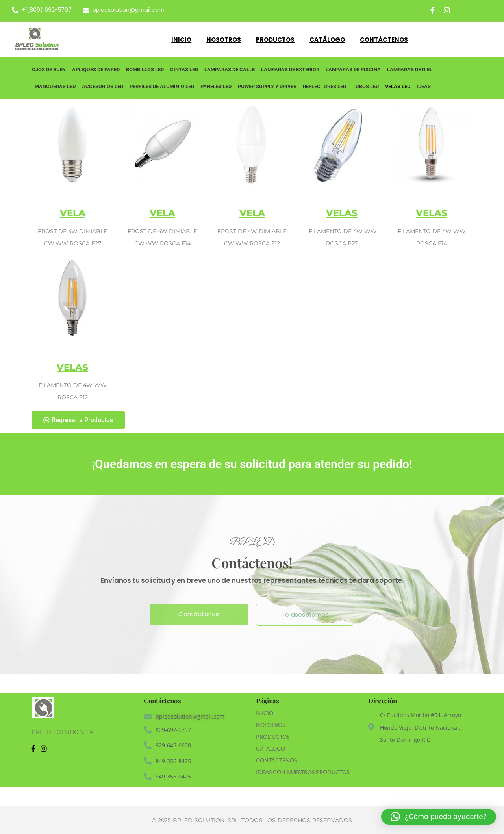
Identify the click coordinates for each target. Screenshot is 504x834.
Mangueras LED (55, 86)
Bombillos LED (145, 69)
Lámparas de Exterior (290, 69)
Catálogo (327, 40)
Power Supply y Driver (267, 86)
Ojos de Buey (49, 69)
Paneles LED (216, 86)
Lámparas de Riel (410, 69)
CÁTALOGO (271, 748)
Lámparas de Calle (230, 69)
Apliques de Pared (96, 69)
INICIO (265, 713)
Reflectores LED (324, 86)
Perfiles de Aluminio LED (162, 86)
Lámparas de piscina (353, 69)
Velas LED (398, 86)
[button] (439, 817)
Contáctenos (384, 40)
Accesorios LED (103, 86)
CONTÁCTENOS (276, 760)
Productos (275, 40)
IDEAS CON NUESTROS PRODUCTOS (303, 772)
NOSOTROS (271, 725)
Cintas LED (184, 69)
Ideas (424, 86)
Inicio (181, 40)
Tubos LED (366, 86)
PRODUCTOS (273, 737)
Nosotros (224, 40)
